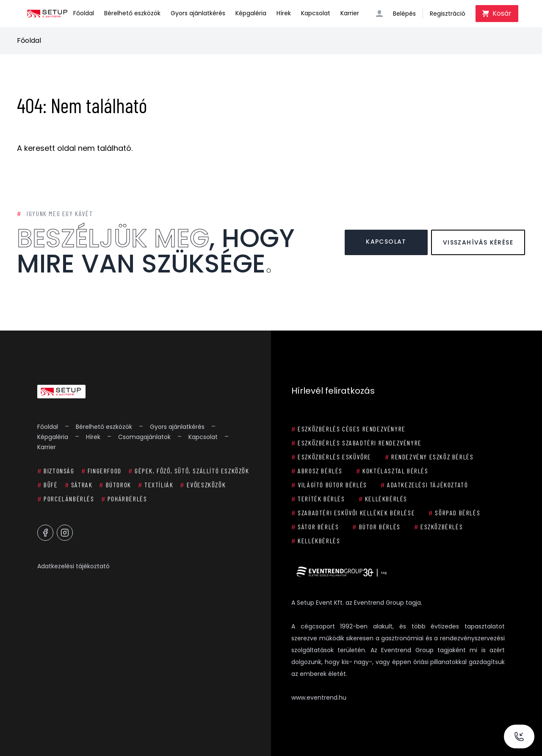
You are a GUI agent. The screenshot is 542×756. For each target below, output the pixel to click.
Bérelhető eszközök (132, 13)
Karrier (350, 13)
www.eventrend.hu (319, 698)
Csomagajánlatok (144, 437)
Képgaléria (251, 13)
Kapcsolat (316, 13)
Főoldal (84, 13)
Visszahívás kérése (478, 242)
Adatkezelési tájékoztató (73, 566)
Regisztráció (448, 14)
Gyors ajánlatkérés (198, 13)
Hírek (284, 13)
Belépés (404, 14)
